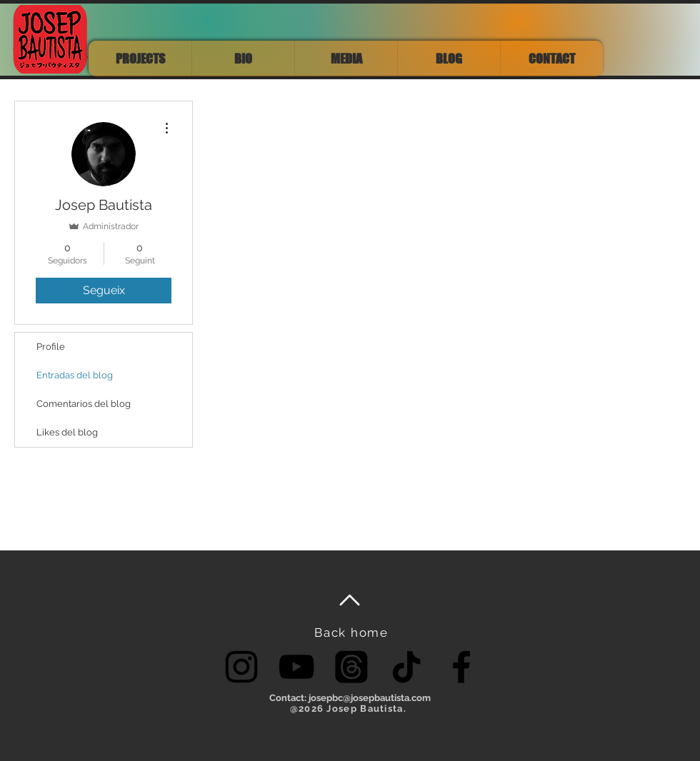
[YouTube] (296, 667)
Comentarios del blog (84, 404)
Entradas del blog (75, 375)
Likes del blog (67, 432)
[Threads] (351, 667)
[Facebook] (461, 667)
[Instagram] (241, 667)
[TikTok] (406, 667)
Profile (51, 347)
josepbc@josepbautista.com (370, 698)
